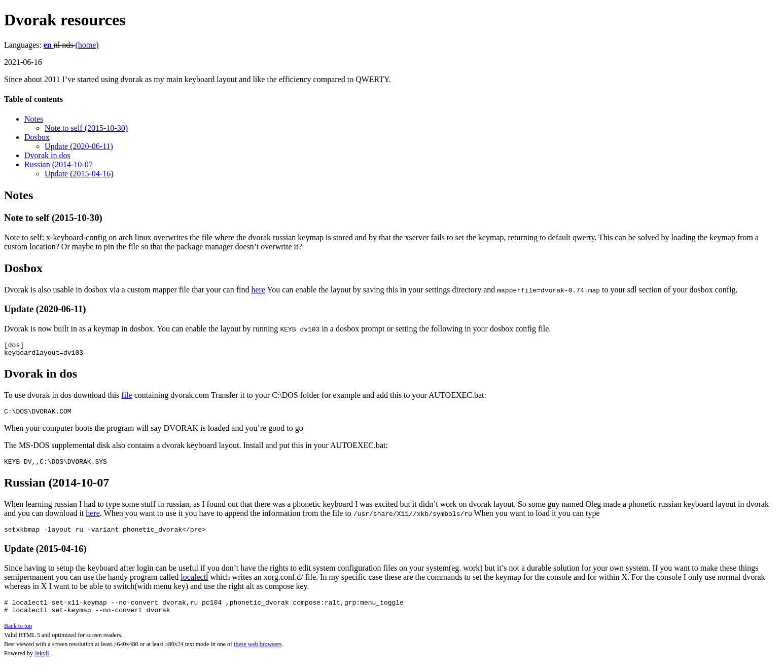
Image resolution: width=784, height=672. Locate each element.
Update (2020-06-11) (79, 146)
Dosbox (37, 137)
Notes (34, 119)
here (258, 290)
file (127, 398)
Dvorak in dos (47, 155)
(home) (87, 45)
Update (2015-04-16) (79, 174)
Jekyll (42, 664)
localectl (194, 585)
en (49, 45)
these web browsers (258, 655)
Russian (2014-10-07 (59, 164)
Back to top (18, 637)
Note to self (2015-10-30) (86, 128)
